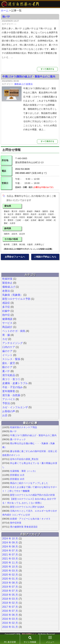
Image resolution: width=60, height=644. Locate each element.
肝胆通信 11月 (17, 475)
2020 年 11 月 (10, 563)
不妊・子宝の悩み (12, 387)
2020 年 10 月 (10, 567)
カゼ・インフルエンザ (15, 407)
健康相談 (7, 319)
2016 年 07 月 (10, 611)
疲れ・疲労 (9, 363)
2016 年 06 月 (10, 615)
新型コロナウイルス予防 (16, 299)
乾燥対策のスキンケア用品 (24, 427)
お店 (5, 415)
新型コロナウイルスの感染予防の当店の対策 (32, 495)
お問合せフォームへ (15, 257)
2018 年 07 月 (10, 591)
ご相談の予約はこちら (45, 257)
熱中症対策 (16, 523)
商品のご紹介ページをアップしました (29, 483)
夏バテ (6, 371)
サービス (7, 323)
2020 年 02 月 (10, 575)
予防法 (6, 403)
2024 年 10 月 (10, 539)
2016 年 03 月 (10, 619)
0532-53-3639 (22, 169)
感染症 (6, 303)
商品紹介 (7, 327)
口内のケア (9, 347)
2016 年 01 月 (10, 627)
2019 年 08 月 (10, 583)
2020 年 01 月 (10, 579)
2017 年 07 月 (10, 607)
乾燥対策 (7, 279)
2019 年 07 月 (10, 587)
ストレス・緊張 (11, 359)
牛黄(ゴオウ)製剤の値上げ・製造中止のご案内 (29, 77)
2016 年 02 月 (10, 623)
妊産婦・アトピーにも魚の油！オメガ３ (30, 519)
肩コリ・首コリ (11, 379)
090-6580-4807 (23, 173)
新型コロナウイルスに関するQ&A (27, 507)
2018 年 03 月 (10, 599)
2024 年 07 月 (10, 551)
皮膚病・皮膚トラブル (15, 383)
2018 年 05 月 (10, 595)
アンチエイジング (12, 343)
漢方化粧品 (9, 375)
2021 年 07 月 (10, 555)
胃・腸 (6, 335)
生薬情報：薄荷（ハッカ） (24, 471)
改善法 (29, 84)
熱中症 (6, 315)
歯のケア (7, 351)
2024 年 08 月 (10, 547)
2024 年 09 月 (10, 543)
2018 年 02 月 (10, 603)
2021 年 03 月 (10, 559)
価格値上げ (20, 84)
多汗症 (6, 307)
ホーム (5, 11)
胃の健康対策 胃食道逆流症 (24, 527)
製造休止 (7, 283)
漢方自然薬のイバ (29, 634)
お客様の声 (9, 411)
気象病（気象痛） (12, 295)
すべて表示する (47, 69)
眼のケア (7, 367)
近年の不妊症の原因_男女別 (24, 459)
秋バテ (6, 17)
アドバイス (9, 399)
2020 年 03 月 (10, 571)
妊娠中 (6, 311)
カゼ (5, 339)
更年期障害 (9, 391)
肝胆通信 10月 (17, 479)
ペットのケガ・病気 (14, 331)
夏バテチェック (18, 439)
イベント (7, 355)
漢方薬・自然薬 (11, 395)
